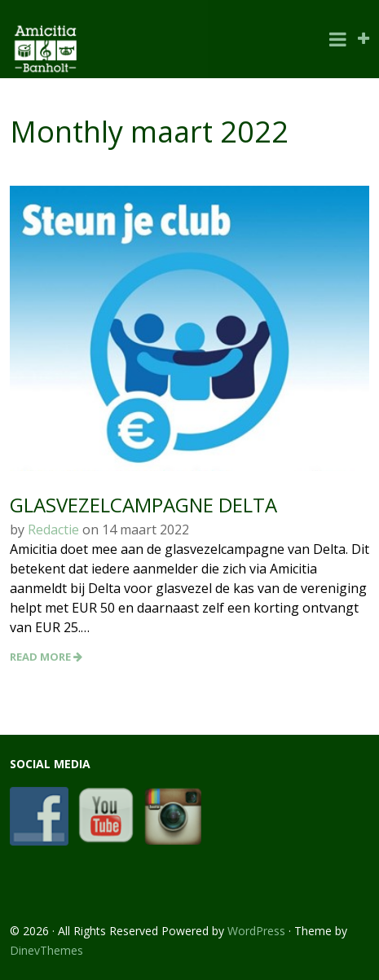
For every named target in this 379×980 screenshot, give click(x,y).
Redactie (53, 530)
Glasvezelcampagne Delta (143, 505)
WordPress (256, 931)
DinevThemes (46, 950)
